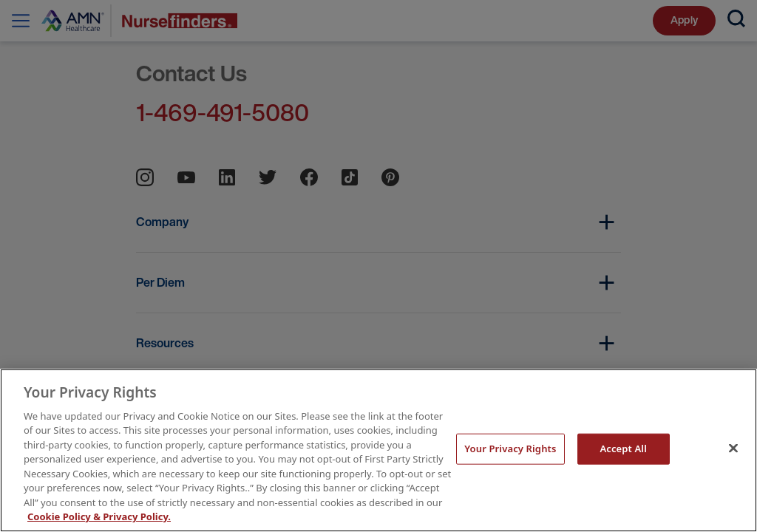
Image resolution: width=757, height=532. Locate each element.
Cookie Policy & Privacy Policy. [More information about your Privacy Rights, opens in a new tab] (99, 516)
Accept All (623, 449)
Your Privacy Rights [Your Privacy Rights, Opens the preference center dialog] (510, 449)
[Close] (733, 449)
